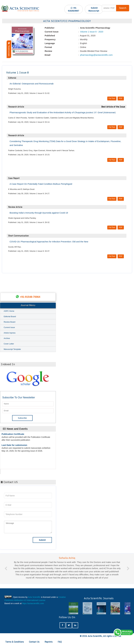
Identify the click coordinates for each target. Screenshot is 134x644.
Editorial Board (10, 316)
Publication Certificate (13, 436)
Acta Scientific (11, 471)
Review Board (9, 322)
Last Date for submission (14, 447)
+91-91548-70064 (30, 297)
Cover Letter (9, 344)
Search (123, 8)
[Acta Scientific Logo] (20, 9)
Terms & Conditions (15, 642)
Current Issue (9, 327)
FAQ (60, 642)
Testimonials (9, 49)
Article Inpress (10, 333)
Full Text (112, 98)
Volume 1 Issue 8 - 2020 (91, 32)
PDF (121, 98)
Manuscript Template (12, 349)
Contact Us (34, 642)
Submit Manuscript (94, 9)
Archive (7, 338)
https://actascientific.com (33, 603)
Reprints (49, 642)
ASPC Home (9, 311)
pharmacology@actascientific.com (96, 55)
